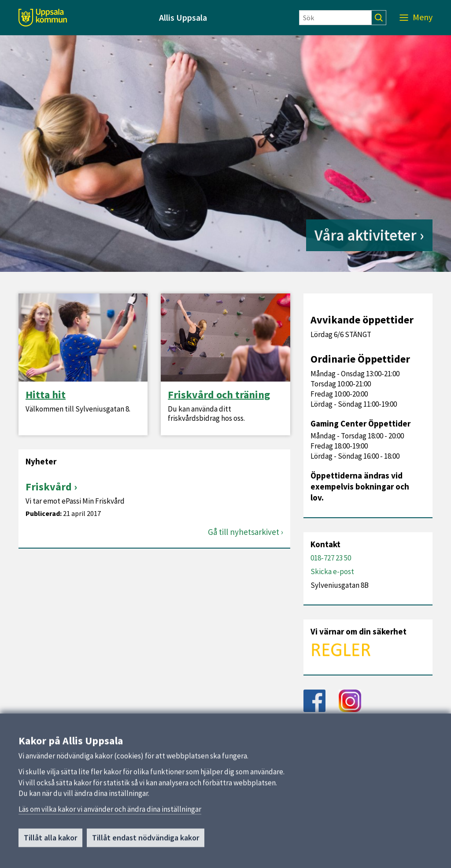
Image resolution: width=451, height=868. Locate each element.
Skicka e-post (332, 571)
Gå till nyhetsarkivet (244, 532)
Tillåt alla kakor (50, 841)
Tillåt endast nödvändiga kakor (146, 841)
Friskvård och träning (219, 395)
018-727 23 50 (331, 558)
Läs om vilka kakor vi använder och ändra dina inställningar (110, 813)
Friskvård (49, 487)
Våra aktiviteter (366, 235)
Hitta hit (46, 395)
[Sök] (335, 18)
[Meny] (416, 18)
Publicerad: (44, 514)
